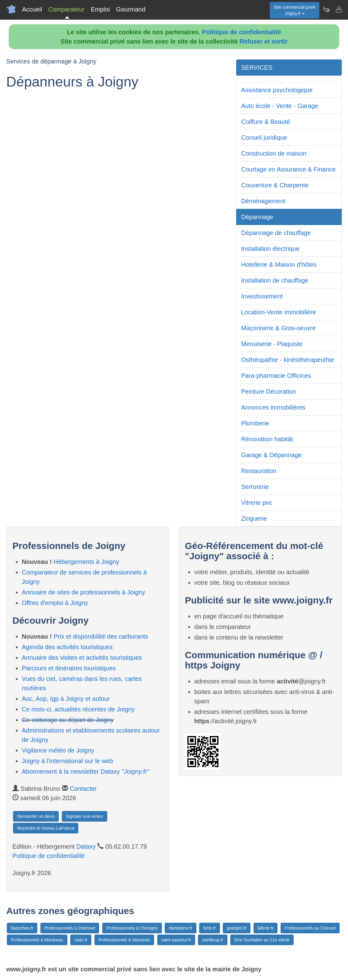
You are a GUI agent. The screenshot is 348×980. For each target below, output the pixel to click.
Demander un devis (36, 816)
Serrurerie (255, 487)
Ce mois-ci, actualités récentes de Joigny (78, 709)
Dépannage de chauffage (276, 233)
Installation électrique (270, 249)
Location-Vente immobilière (279, 312)
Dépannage (257, 217)
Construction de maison (274, 153)
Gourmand (131, 9)
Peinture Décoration (269, 392)
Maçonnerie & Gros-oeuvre (278, 328)
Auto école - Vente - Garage (280, 106)
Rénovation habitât (267, 439)
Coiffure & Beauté (266, 122)
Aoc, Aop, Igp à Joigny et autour (66, 699)
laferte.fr (266, 928)
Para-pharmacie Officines (276, 376)
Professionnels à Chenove (70, 928)
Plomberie (255, 423)
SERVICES (257, 68)
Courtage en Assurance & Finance (288, 169)
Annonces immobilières (273, 407)
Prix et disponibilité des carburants (101, 636)
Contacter (83, 789)
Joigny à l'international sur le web (67, 761)
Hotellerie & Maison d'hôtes (279, 265)
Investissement (262, 296)
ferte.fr (209, 928)
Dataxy (86, 846)
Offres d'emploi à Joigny (55, 603)
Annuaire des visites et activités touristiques (82, 658)
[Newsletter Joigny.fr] (326, 9)
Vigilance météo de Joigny (58, 750)
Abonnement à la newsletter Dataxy (85, 771)
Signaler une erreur (85, 816)
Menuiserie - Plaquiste (272, 344)
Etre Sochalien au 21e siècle (262, 940)
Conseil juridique (264, 138)
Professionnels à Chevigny (132, 928)
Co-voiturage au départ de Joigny (68, 720)
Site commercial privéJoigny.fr (295, 10)
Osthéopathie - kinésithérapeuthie (288, 360)
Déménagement (263, 201)
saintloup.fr (213, 940)
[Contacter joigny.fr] (339, 9)
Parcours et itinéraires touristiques (69, 668)
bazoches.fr (22, 928)
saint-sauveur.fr (176, 940)
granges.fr (237, 928)
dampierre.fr (180, 928)
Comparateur (66, 9)
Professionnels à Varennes (124, 940)
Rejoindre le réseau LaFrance (46, 828)
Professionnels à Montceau (37, 940)
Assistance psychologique (277, 90)
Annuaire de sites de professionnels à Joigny (83, 592)
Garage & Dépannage (271, 455)
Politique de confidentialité (241, 32)
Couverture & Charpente (275, 185)
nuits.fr (81, 940)
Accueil (32, 9)
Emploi (100, 9)
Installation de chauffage (275, 280)
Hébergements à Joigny (86, 562)
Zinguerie (254, 518)
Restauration (259, 471)
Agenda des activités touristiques (67, 647)
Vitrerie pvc (257, 503)
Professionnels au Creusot (310, 928)
